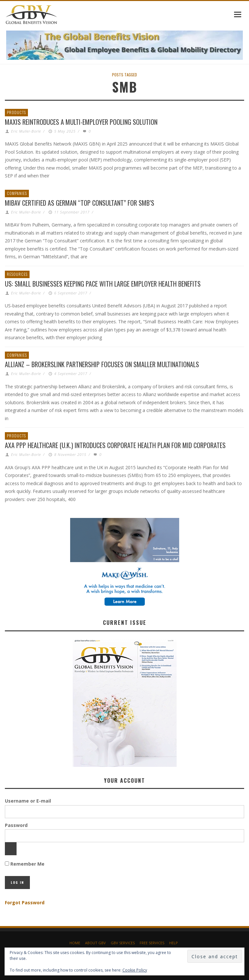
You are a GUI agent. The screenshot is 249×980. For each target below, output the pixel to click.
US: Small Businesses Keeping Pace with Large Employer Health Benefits (103, 284)
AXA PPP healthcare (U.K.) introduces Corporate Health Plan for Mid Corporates (115, 445)
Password (16, 825)
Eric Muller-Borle (26, 131)
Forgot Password (25, 903)
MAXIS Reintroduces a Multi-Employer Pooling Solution (81, 122)
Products (16, 112)
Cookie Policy (135, 970)
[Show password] (11, 849)
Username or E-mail (28, 801)
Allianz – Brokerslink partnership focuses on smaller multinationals (102, 364)
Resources (17, 274)
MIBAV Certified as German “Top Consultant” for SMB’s (80, 203)
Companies (17, 193)
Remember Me (25, 864)
